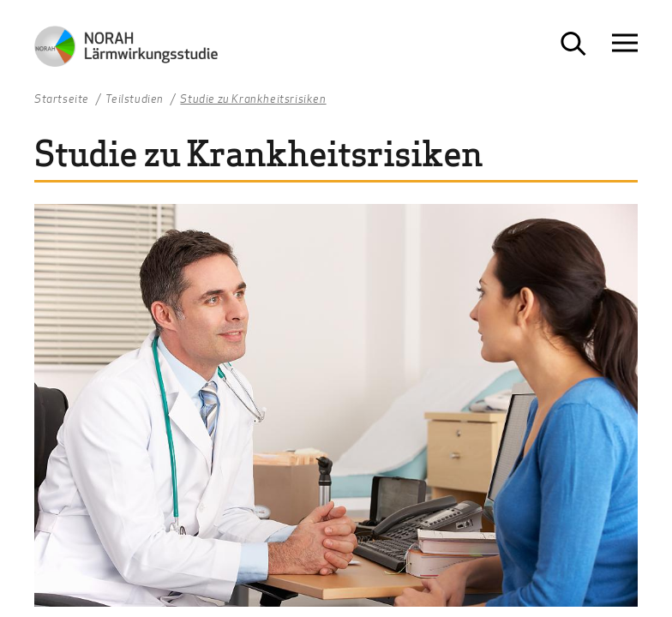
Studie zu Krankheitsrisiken (253, 99)
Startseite (62, 99)
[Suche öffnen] (573, 44)
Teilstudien (135, 99)
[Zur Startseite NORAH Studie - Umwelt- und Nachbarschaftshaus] (126, 50)
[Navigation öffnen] (625, 43)
